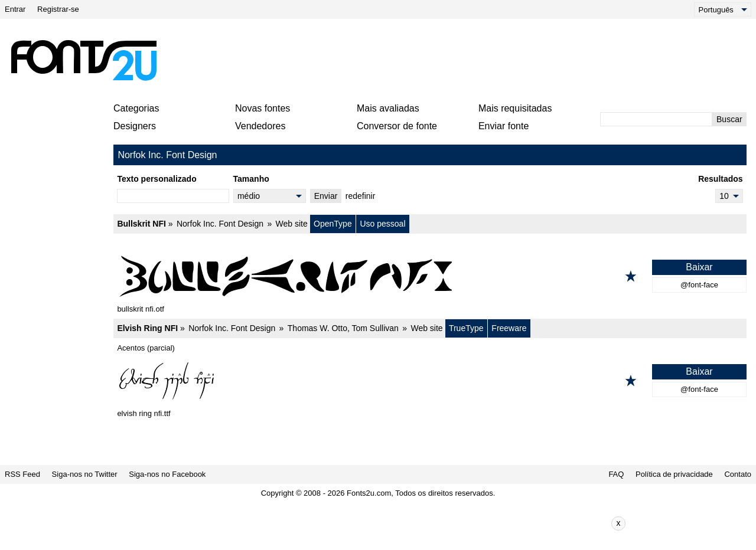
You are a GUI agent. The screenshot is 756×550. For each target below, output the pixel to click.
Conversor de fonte (397, 126)
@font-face (699, 285)
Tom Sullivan (375, 328)
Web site (292, 224)
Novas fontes (263, 108)
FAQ (616, 474)
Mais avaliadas (388, 108)
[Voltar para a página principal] (83, 60)
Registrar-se (58, 9)
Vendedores (260, 126)
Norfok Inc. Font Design (220, 224)
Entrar (15, 9)
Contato (738, 474)
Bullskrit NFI (141, 224)
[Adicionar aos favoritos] (631, 276)
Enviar (326, 196)
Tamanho (251, 179)
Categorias (136, 108)
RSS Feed (22, 474)
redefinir (361, 196)
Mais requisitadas (515, 108)
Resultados (720, 179)
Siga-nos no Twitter (85, 474)
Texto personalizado (157, 179)
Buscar (729, 119)
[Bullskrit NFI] (430, 276)
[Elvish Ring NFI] (430, 381)
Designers (135, 126)
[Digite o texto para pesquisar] (656, 119)
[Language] (723, 9)
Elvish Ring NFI (147, 328)
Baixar (699, 267)
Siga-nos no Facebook (167, 474)
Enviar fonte (504, 126)
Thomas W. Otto (317, 328)
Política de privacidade (674, 474)
